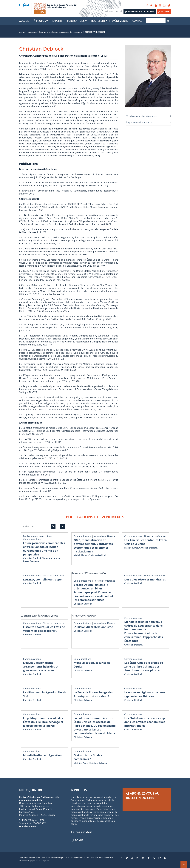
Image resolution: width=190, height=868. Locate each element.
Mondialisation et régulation (42, 755)
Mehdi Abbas (81, 555)
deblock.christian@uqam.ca (142, 116)
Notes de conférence (104, 536)
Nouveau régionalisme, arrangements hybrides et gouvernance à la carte (41, 667)
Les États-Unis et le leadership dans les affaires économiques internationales (145, 722)
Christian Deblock (32, 558)
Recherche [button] (98, 21)
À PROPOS (79, 790)
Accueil (24, 21)
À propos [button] (40, 21)
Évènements (120, 21)
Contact (138, 21)
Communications (32, 539)
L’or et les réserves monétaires (145, 579)
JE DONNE (164, 11)
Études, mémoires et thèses (37, 536)
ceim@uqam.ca (27, 826)
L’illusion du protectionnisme (93, 627)
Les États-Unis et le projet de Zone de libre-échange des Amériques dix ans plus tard (144, 667)
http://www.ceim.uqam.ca (139, 122)
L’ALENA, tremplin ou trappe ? (43, 579)
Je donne (78, 840)
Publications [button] (76, 21)
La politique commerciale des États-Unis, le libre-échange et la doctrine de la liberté (43, 722)
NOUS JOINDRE (31, 790)
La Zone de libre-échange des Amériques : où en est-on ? (93, 694)
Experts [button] (57, 21)
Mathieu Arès (131, 548)
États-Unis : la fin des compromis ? (88, 757)
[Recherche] (156, 21)
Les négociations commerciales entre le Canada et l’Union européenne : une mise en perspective (44, 549)
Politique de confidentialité (102, 858)
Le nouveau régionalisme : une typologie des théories (145, 694)
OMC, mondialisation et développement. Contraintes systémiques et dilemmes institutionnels (93, 546)
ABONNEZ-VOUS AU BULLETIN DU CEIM (143, 796)
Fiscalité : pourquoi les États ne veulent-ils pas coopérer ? (44, 629)
